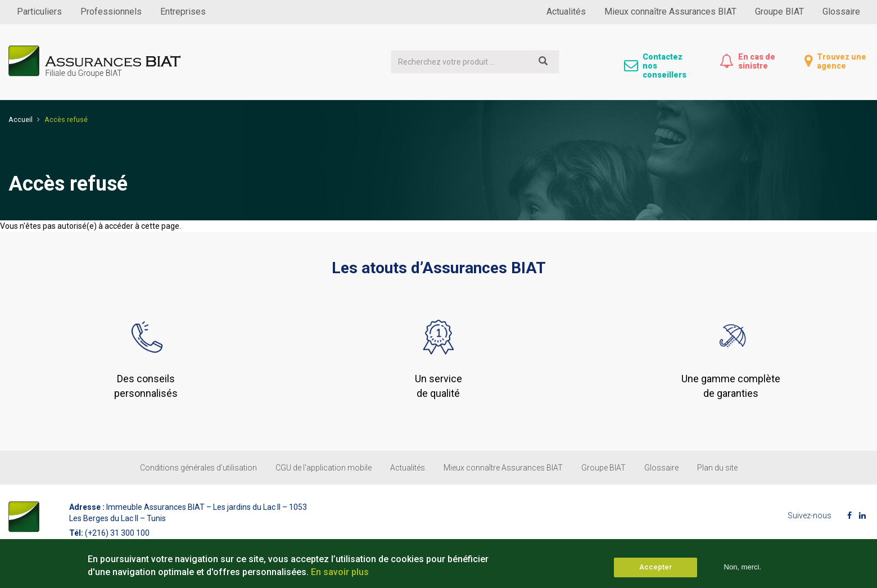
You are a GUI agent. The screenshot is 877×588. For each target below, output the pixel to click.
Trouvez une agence (842, 61)
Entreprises (183, 12)
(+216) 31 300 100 (117, 533)
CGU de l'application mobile (324, 468)
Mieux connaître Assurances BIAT (670, 12)
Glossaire (841, 12)
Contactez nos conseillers (664, 66)
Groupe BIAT (779, 12)
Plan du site (717, 468)
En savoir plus (340, 575)
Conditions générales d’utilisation (198, 468)
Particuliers (39, 12)
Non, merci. (743, 571)
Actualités (566, 12)
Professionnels (111, 12)
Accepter (656, 571)
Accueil (21, 119)
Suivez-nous (810, 515)
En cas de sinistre (757, 61)
